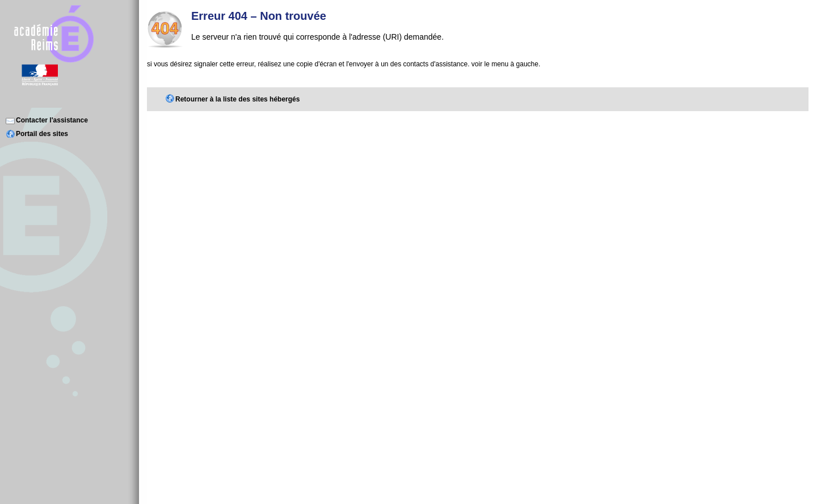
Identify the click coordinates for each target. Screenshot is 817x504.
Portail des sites (42, 134)
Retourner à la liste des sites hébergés (237, 99)
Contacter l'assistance (52, 120)
